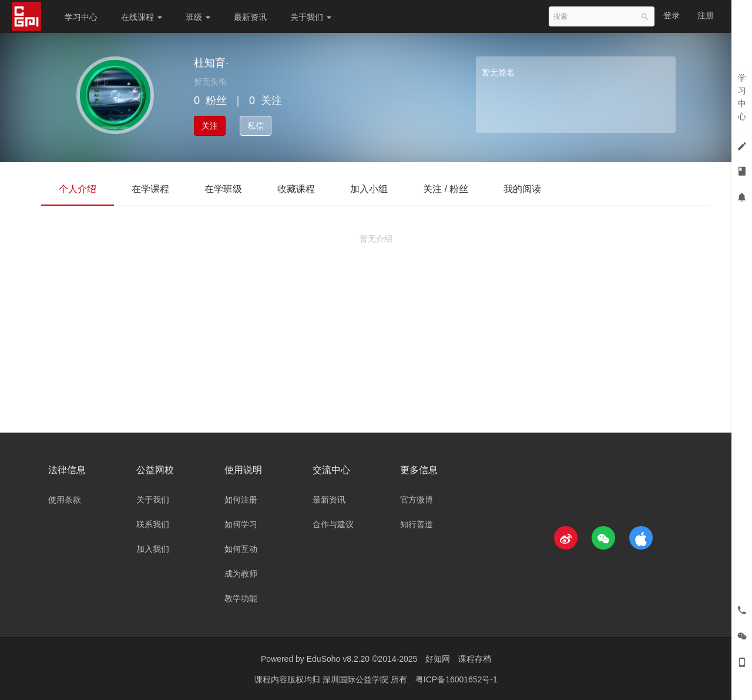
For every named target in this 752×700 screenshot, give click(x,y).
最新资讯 (250, 17)
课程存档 (475, 659)
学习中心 (81, 17)
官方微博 (417, 500)
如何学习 (241, 524)
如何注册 (241, 500)
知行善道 (417, 524)
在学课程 (150, 189)
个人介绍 (78, 189)
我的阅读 (522, 189)
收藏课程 (296, 189)
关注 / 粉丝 (446, 189)
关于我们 (311, 17)
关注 (210, 126)
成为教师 (241, 574)
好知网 (438, 659)
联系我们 (153, 524)
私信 (256, 126)
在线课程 (142, 17)
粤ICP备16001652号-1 (456, 679)
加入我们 (153, 549)
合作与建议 (333, 524)
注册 (706, 15)
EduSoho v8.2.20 (338, 659)
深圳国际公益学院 (357, 679)
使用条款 (65, 500)
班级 (198, 17)
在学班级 (223, 189)
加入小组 (369, 189)
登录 (672, 15)
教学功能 (241, 598)
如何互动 (241, 549)
